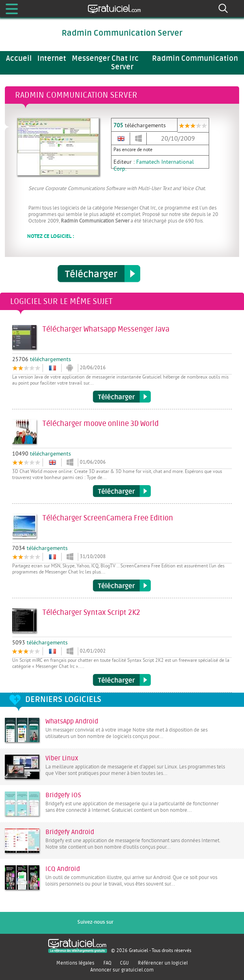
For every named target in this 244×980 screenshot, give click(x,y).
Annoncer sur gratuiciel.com (122, 970)
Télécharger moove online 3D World (122, 491)
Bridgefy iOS (63, 795)
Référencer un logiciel (163, 963)
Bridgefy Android (70, 832)
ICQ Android (63, 869)
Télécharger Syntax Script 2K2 (122, 680)
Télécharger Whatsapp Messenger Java (122, 397)
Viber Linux (62, 758)
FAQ (107, 963)
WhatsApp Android (72, 721)
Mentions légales (75, 963)
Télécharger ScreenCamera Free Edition (122, 586)
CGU (124, 963)
